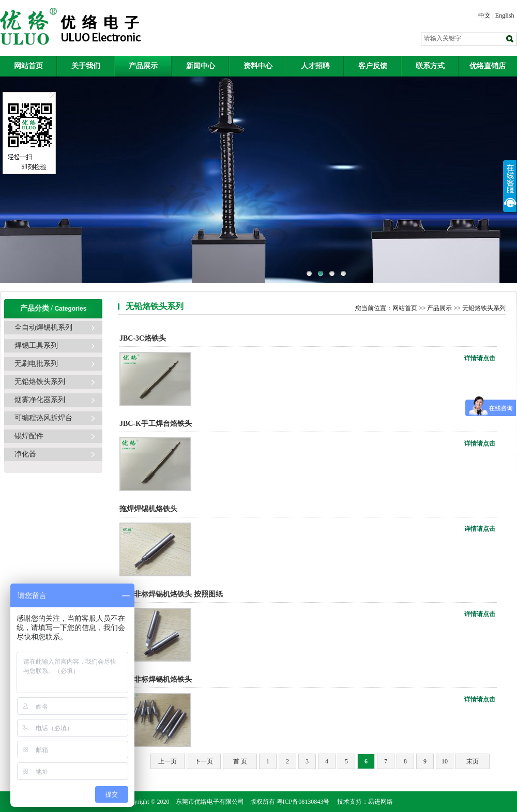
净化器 (25, 454)
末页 (473, 761)
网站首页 (28, 66)
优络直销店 (488, 66)
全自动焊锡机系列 (43, 327)
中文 (484, 16)
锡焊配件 (29, 436)
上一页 (168, 761)
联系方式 (430, 66)
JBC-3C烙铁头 (143, 338)
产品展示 (143, 66)
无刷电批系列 (36, 364)
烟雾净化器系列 (40, 400)
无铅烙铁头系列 (40, 382)
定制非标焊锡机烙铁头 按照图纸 (172, 594)
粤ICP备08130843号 (303, 802)
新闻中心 (201, 66)
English (505, 16)
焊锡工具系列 (36, 346)
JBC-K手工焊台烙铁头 (156, 424)
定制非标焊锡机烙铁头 (156, 679)
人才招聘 (315, 66)
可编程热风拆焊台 (43, 418)
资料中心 (258, 66)
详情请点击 (480, 358)
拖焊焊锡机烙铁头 (148, 509)
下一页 (204, 761)
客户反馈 (373, 66)
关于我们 (86, 66)
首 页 (240, 761)
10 (445, 761)
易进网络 (381, 802)
